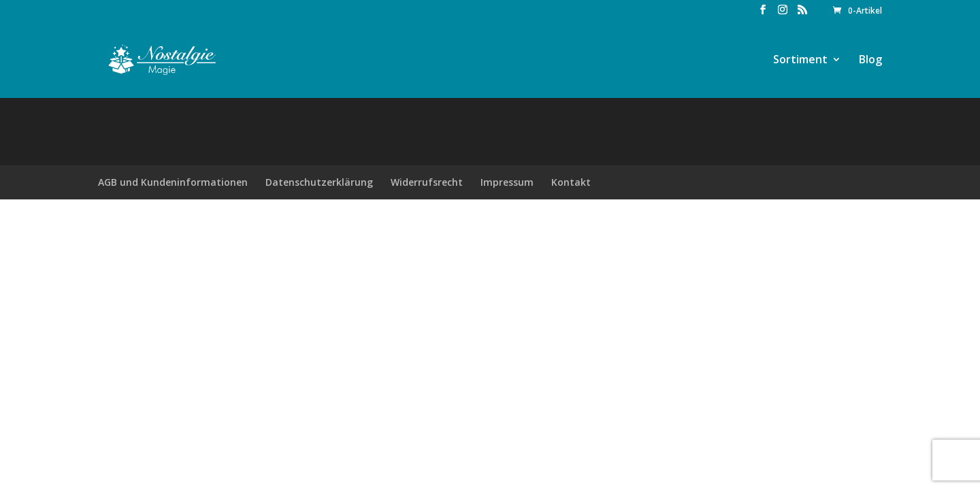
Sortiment (800, 61)
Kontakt (571, 182)
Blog (870, 61)
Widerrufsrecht (427, 182)
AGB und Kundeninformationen (173, 182)
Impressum (507, 182)
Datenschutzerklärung (319, 182)
